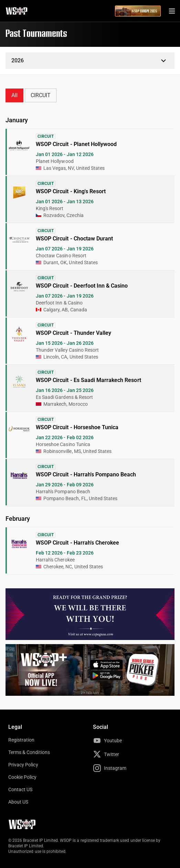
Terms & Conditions (29, 752)
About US (18, 802)
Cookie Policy (23, 777)
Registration (21, 740)
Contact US (20, 789)
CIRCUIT (41, 95)
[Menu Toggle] (172, 11)
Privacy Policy (23, 765)
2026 (18, 60)
